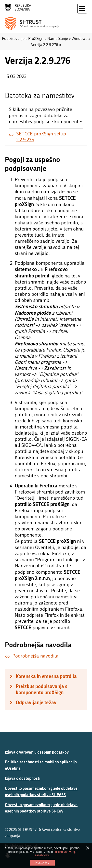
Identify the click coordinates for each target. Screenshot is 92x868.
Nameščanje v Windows (67, 38)
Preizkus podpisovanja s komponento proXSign (41, 689)
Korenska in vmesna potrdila (46, 676)
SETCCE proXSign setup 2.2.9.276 (41, 137)
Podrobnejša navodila (35, 656)
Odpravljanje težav (36, 702)
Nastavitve (42, 863)
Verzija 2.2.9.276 (45, 45)
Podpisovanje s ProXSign (23, 38)
